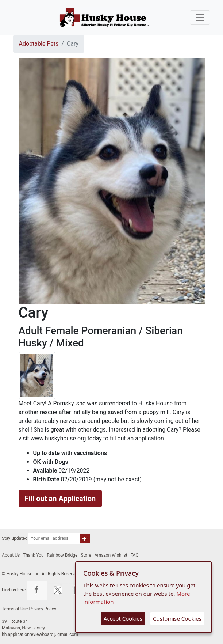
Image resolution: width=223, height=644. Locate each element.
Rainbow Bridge (62, 555)
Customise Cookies (177, 618)
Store (86, 555)
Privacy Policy (43, 609)
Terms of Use (15, 609)
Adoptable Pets (39, 44)
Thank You (33, 555)
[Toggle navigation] (200, 18)
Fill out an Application (60, 499)
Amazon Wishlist (111, 555)
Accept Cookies (123, 618)
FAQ (135, 555)
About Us (11, 555)
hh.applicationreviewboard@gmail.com (40, 634)
